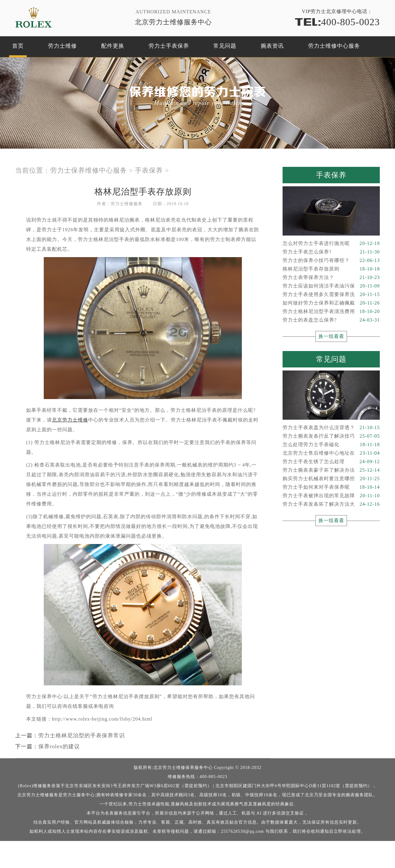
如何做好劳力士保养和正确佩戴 (331, 303)
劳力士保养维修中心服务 (89, 170)
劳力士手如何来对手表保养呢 (331, 487)
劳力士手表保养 (169, 46)
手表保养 (149, 170)
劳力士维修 (62, 46)
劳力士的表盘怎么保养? (331, 320)
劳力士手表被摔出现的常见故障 (331, 496)
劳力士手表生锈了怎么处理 (331, 462)
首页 (18, 46)
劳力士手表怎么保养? (331, 252)
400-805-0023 (337, 21)
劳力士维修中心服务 (334, 46)
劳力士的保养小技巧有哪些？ (331, 260)
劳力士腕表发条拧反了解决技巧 (331, 436)
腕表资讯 (272, 46)
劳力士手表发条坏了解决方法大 (331, 504)
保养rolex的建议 (59, 746)
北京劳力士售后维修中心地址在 (331, 453)
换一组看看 (331, 336)
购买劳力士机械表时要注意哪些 (331, 479)
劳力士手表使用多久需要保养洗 (331, 294)
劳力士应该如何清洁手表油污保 (331, 286)
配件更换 (113, 46)
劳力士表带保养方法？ (331, 277)
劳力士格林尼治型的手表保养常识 (82, 735)
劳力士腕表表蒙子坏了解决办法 (331, 470)
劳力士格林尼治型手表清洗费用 (331, 312)
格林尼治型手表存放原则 (331, 269)
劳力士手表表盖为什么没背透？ (331, 428)
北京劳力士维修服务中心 (173, 22)
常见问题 (225, 46)
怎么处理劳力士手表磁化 (331, 445)
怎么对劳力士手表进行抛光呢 (331, 243)
